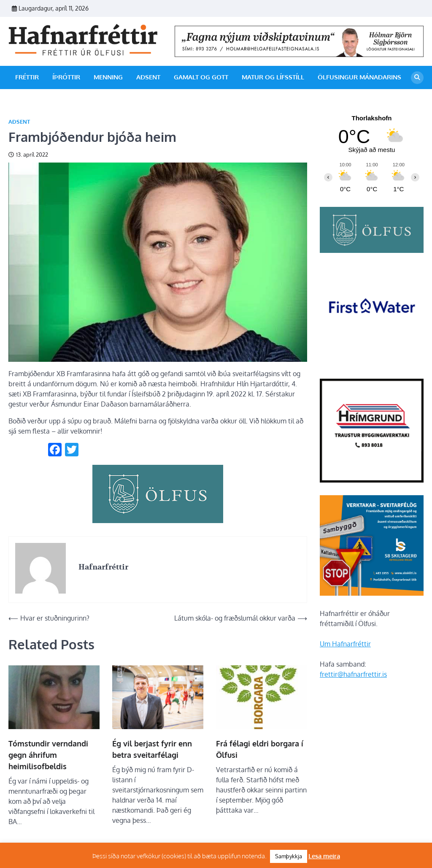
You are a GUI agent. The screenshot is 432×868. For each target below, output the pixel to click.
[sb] (372, 593)
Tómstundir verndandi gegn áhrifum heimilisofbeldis (48, 755)
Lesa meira (324, 856)
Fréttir (27, 77)
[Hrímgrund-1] (372, 480)
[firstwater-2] (372, 363)
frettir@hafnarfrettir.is (353, 674)
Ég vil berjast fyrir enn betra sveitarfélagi (152, 749)
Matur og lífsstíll (273, 77)
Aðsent (148, 77)
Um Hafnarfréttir (345, 644)
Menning (108, 77)
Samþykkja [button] (289, 856)
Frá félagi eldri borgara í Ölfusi (260, 749)
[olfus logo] (372, 250)
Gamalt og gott (201, 77)
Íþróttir (66, 77)
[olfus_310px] (158, 521)
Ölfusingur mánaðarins (359, 77)
